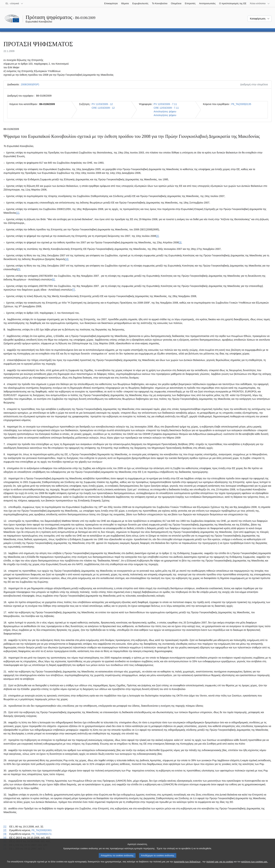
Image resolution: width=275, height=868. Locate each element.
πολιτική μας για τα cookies (220, 865)
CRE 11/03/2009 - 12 (103, 108)
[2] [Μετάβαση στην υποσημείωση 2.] (157, 236)
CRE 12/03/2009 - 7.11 (166, 108)
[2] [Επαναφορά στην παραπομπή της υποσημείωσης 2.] (5, 830)
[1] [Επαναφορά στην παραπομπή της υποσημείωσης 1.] (5, 827)
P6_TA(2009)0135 (241, 104)
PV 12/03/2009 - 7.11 (165, 104)
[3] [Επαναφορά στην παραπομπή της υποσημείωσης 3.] (5, 834)
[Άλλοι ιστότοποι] (260, 4)
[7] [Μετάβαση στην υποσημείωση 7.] (73, 290)
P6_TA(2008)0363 (41, 830)
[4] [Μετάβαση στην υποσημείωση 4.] (67, 259)
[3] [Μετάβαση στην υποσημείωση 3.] (180, 242)
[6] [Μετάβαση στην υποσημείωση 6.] (53, 280)
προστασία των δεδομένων (187, 865)
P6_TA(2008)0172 (41, 834)
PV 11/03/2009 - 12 (102, 104)
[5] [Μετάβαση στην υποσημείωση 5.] (19, 269)
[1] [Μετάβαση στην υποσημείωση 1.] (18, 213)
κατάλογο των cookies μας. (255, 865)
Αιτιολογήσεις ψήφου (165, 111)
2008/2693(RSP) (30, 84)
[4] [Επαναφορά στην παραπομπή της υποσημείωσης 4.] (5, 838)
